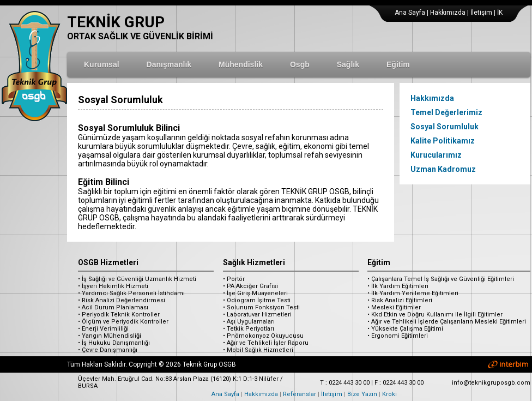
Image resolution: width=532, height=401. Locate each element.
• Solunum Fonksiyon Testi (261, 307)
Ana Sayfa (410, 13)
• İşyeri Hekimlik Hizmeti (113, 286)
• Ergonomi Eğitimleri (398, 336)
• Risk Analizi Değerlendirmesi (122, 300)
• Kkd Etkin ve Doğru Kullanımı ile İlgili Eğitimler (435, 315)
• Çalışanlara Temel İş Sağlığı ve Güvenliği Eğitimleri (441, 279)
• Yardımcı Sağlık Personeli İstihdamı (131, 293)
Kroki (389, 394)
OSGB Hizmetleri (108, 262)
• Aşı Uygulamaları (249, 322)
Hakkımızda (448, 13)
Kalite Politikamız (443, 141)
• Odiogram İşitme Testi (257, 300)
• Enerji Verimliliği (103, 329)
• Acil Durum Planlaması (113, 307)
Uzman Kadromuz (443, 169)
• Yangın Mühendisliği (110, 336)
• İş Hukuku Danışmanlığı (114, 343)
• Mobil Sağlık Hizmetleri (258, 350)
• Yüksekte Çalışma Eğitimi (405, 329)
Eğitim (379, 262)
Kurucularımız (436, 155)
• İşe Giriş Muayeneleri (255, 293)
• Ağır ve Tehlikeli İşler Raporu (266, 343)
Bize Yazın (362, 394)
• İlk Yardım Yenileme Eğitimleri (413, 293)
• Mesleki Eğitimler (394, 307)
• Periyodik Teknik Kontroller (119, 315)
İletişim (481, 13)
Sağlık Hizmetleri (254, 262)
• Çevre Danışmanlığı (108, 350)
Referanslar (300, 394)
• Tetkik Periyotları (249, 329)
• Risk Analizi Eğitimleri (400, 300)
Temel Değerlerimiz (446, 112)
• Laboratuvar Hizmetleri (257, 315)
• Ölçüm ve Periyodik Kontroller (123, 322)
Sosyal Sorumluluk (445, 127)
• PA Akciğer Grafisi (250, 286)
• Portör (234, 279)
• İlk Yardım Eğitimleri (398, 286)
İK (500, 13)
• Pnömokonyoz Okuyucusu (263, 336)
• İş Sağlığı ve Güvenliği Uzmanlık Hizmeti (137, 279)
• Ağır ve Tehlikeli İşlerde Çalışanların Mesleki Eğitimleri (447, 322)
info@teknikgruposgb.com (491, 383)
